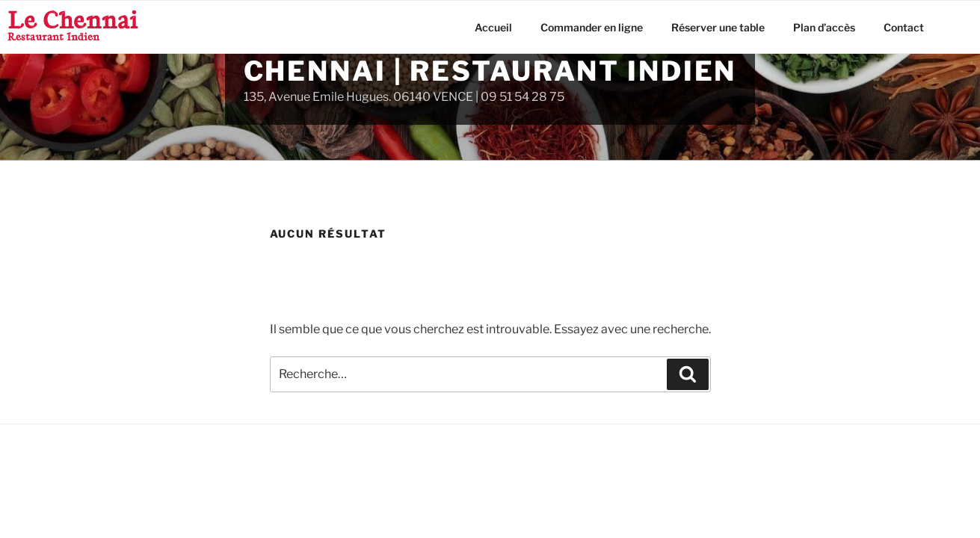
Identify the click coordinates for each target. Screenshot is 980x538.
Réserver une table (718, 27)
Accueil (493, 27)
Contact (904, 27)
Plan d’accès (824, 27)
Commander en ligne (592, 27)
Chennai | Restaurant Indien (490, 71)
